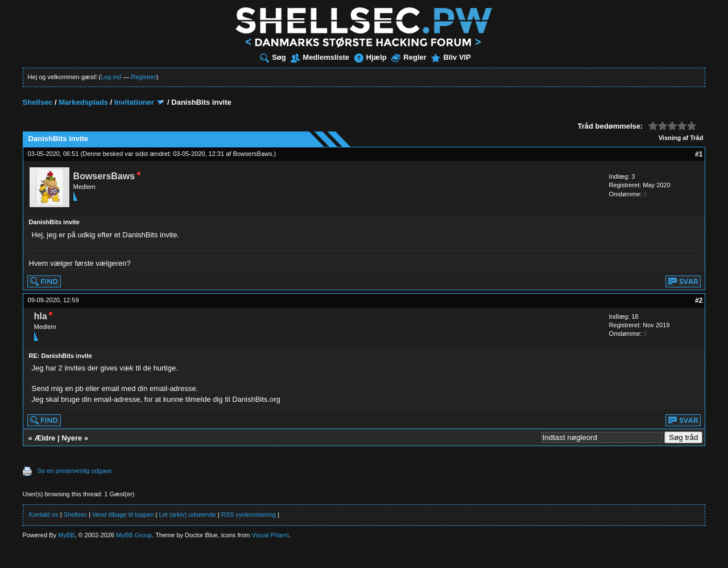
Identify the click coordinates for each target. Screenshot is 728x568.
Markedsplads (83, 102)
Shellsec (38, 102)
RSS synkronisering (249, 515)
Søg (273, 57)
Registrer (144, 77)
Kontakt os (44, 515)
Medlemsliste (320, 57)
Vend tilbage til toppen (123, 515)
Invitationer (134, 102)
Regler (409, 57)
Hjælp (371, 57)
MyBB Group (134, 535)
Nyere (72, 438)
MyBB (66, 535)
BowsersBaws (252, 154)
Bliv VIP (451, 57)
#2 (699, 301)
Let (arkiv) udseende (187, 515)
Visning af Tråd (681, 138)
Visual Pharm (270, 535)
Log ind (111, 77)
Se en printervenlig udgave (75, 471)
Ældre (45, 438)
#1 (699, 154)
